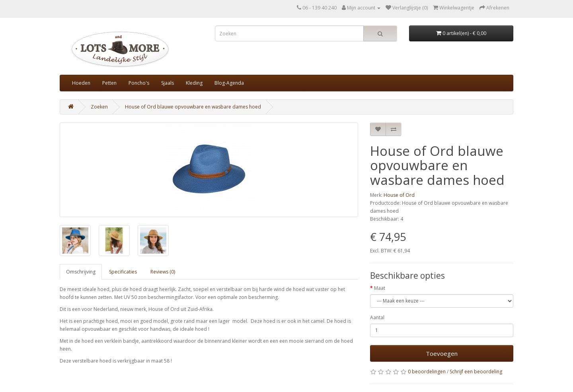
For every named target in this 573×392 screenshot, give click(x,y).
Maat (380, 288)
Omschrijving (81, 272)
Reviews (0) (163, 272)
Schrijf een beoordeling (476, 372)
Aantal (377, 317)
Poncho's (139, 83)
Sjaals (168, 83)
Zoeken (99, 107)
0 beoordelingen (427, 372)
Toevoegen (442, 353)
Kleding (194, 83)
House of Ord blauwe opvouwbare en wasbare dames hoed (193, 107)
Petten (109, 83)
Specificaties (123, 272)
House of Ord (399, 195)
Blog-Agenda (229, 83)
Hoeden (81, 83)
